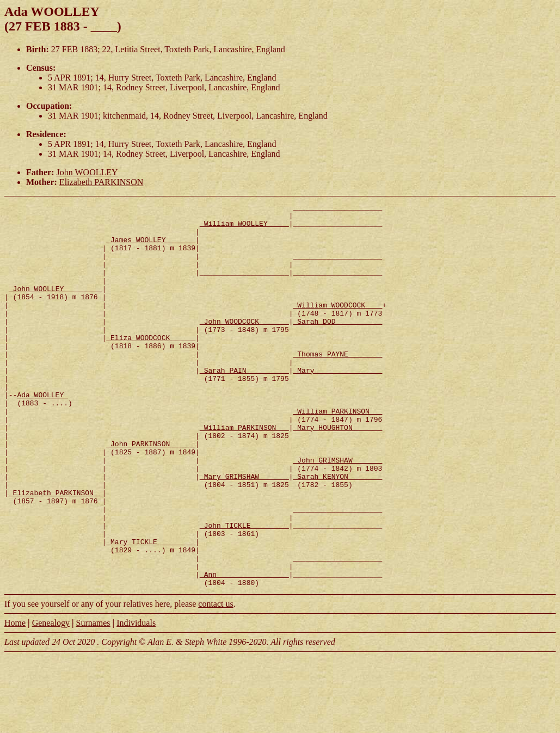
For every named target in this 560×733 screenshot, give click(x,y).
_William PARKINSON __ (337, 453)
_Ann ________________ (244, 649)
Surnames (93, 700)
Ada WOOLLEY (42, 434)
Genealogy (51, 700)
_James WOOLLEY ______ (151, 248)
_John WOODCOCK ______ (244, 346)
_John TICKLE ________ (244, 590)
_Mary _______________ (337, 404)
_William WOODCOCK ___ (337, 326)
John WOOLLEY (87, 172)
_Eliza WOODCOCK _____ (151, 365)
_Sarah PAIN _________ (244, 404)
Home (15, 700)
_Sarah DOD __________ (337, 346)
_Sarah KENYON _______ (337, 532)
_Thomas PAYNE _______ (337, 385)
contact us (216, 680)
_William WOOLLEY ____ (244, 228)
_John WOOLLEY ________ (56, 306)
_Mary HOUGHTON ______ (337, 473)
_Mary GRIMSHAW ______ (244, 532)
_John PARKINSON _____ (151, 492)
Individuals (136, 700)
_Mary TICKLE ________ (151, 610)
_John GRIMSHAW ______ (337, 512)
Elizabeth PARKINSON (101, 182)
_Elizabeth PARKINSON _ (56, 551)
